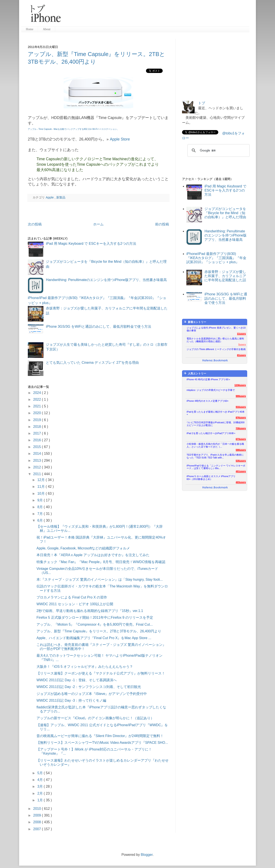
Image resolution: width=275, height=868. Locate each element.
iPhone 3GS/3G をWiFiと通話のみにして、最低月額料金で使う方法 (99, 327)
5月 (41, 773)
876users (241, 418)
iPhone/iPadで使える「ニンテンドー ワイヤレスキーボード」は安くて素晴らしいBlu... (216, 467)
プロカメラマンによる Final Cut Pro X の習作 (72, 597)
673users (241, 439)
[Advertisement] (157, 15)
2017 (38, 433)
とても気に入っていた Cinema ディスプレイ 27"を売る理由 (92, 363)
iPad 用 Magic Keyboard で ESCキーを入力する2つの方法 (91, 244)
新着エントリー (195, 322)
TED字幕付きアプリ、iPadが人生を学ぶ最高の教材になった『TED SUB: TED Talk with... (215, 456)
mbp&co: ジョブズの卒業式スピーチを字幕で (211, 390)
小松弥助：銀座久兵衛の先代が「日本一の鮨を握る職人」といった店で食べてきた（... (215, 445)
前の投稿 (162, 224)
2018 (38, 427)
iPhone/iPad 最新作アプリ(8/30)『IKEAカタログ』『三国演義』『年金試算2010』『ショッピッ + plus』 (216, 258)
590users (241, 450)
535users (241, 461)
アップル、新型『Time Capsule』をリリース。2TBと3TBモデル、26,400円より (99, 631)
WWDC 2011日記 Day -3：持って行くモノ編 (71, 700)
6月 (41, 520)
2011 (38, 474)
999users (241, 396)
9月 (41, 500)
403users (241, 482)
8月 (41, 507)
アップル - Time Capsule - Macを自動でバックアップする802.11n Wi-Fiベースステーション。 (73, 129)
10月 (41, 494)
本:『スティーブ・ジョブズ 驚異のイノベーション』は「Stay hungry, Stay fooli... (100, 579)
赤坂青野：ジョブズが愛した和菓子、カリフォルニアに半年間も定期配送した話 (225, 276)
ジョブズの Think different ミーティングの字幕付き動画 (216, 349)
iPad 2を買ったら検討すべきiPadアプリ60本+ (211, 433)
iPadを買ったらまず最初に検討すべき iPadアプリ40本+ (216, 413)
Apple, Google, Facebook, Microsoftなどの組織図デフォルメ (83, 548)
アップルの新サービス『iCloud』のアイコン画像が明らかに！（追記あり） (95, 718)
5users (242, 344)
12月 (41, 480)
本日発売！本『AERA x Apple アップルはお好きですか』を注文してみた (93, 555)
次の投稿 (35, 224)
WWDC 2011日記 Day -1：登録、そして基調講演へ (77, 680)
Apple (50, 197)
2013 (38, 460)
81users (241, 355)
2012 (38, 467)
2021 (38, 406)
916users (241, 407)
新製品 (61, 197)
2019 (38, 420)
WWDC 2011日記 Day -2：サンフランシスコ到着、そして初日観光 (89, 687)
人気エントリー (195, 373)
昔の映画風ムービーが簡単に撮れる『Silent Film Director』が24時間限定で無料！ (100, 736)
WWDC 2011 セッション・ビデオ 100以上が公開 (75, 604)
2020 (38, 413)
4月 (41, 780)
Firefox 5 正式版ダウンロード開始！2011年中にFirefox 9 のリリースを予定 (95, 618)
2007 (38, 829)
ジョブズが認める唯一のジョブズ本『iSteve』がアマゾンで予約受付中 (92, 694)
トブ (202, 103)
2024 (38, 393)
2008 (38, 822)
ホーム (98, 224)
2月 (41, 793)
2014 (38, 454)
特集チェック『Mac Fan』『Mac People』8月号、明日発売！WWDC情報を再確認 (101, 562)
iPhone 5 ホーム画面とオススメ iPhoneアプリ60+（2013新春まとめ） (211, 478)
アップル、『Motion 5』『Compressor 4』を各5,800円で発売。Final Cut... (95, 624)
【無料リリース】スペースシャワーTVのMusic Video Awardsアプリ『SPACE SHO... (102, 743)
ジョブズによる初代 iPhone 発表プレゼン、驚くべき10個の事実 (216, 329)
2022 (38, 399)
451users (241, 471)
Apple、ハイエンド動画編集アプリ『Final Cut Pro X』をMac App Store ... (94, 638)
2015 (38, 447)
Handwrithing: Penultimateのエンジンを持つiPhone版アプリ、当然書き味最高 (106, 280)
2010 (38, 809)
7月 (41, 514)
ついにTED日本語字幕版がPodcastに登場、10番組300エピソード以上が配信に (216, 424)
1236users (240, 385)
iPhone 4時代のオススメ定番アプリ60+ (208, 401)
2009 (38, 815)
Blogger (147, 855)
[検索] (218, 150)
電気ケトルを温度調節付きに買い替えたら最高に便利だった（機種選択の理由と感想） (215, 340)
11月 (41, 487)
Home (30, 29)
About (47, 29)
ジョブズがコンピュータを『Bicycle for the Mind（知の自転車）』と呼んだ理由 (225, 213)
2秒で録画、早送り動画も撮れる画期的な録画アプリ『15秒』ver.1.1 (90, 611)
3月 (41, 786)
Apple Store (120, 139)
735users (241, 428)
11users (241, 334)
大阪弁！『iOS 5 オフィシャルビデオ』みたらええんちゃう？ (85, 667)
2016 (38, 440)
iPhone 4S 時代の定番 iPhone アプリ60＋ (209, 379)
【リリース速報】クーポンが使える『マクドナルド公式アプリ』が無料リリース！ (101, 673)
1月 (41, 800)
